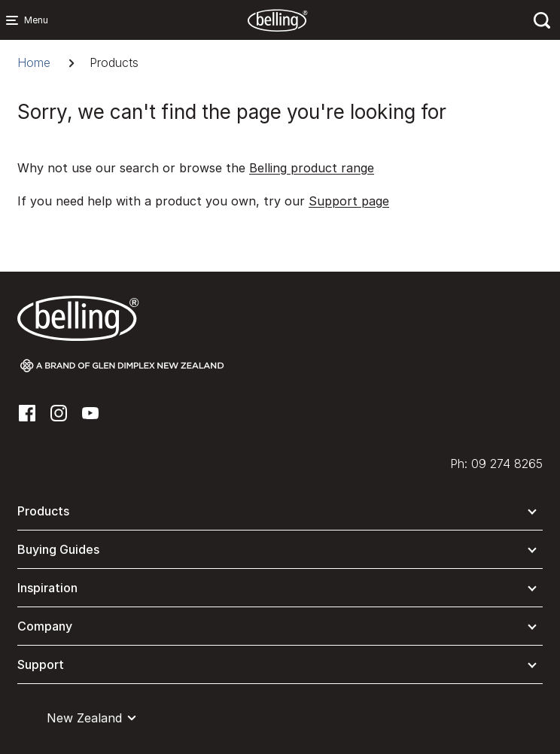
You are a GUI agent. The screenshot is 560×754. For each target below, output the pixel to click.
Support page (349, 201)
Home (34, 62)
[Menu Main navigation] (15, 20)
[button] (280, 514)
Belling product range (312, 168)
